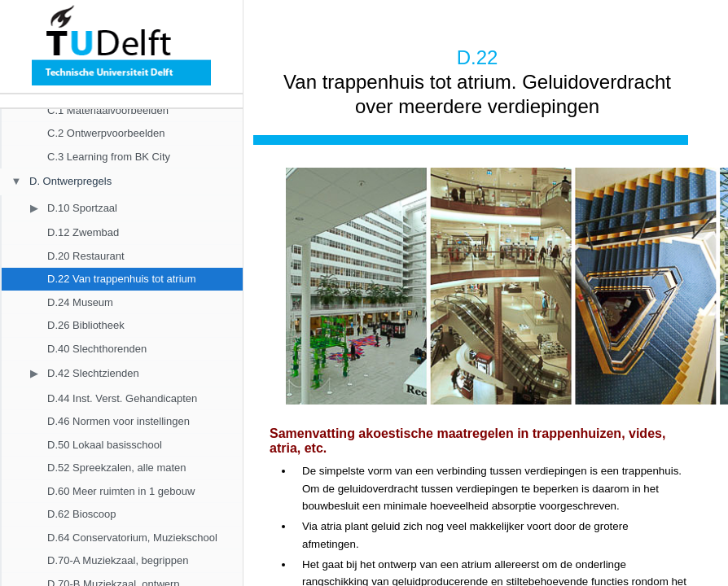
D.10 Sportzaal (82, 208)
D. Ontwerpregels (70, 181)
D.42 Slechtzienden (93, 373)
